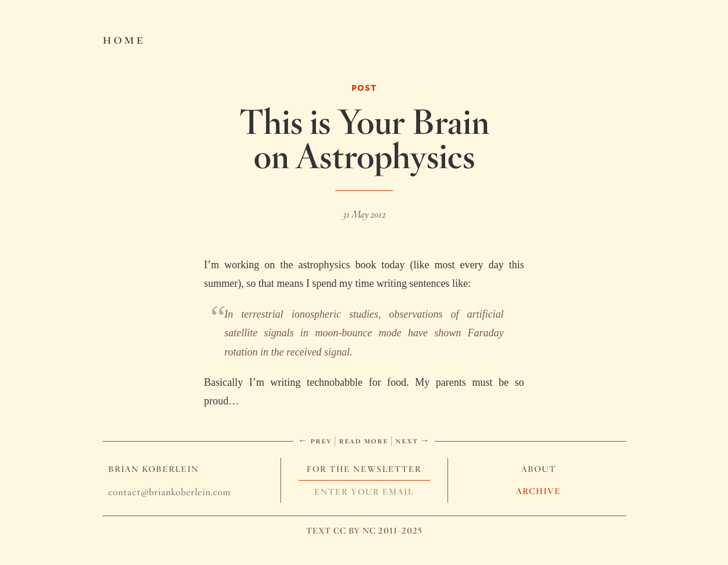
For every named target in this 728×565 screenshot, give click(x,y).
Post (364, 88)
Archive (539, 491)
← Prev (315, 440)
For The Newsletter (364, 469)
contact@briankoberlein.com (169, 492)
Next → (413, 440)
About (539, 469)
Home (124, 38)
